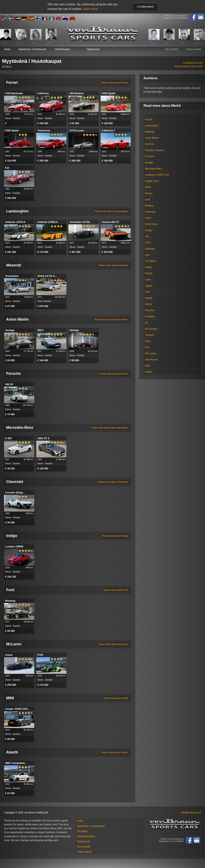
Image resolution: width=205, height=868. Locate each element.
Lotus (148, 280)
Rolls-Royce (152, 224)
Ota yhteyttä (171, 49)
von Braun (151, 261)
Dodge (149, 230)
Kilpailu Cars (152, 181)
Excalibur (150, 316)
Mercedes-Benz (154, 169)
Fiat (147, 347)
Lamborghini (152, 126)
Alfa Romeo (151, 360)
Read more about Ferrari (115, 83)
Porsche (149, 156)
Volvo (148, 218)
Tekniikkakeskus (86, 836)
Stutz (148, 341)
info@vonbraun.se (191, 813)
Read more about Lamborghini (112, 211)
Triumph (149, 335)
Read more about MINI (116, 698)
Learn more (90, 9)
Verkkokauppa (62, 49)
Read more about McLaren (113, 644)
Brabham (150, 249)
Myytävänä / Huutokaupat (32, 49)
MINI (147, 366)
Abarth (149, 372)
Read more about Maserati (114, 265)
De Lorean (151, 353)
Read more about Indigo (115, 536)
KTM (147, 243)
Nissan (149, 193)
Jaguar (149, 286)
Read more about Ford (116, 590)
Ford (147, 292)
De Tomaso (151, 329)
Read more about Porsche (114, 374)
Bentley (149, 206)
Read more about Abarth (115, 752)
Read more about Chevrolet (113, 482)
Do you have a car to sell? (189, 66)
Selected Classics (155, 150)
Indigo (148, 267)
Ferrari (149, 119)
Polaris (149, 273)
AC (147, 323)
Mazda (149, 298)
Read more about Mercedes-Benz (110, 428)
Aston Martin (152, 138)
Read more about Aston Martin (111, 320)
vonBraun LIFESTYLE (157, 175)
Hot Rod (149, 144)
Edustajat (82, 831)
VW (147, 236)
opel (147, 255)
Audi (147, 200)
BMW (148, 187)
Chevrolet (150, 212)
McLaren (150, 310)
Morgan (149, 163)
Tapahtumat (93, 49)
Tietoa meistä (194, 49)
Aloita (7, 49)
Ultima (148, 304)
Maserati (150, 132)
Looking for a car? (193, 63)
